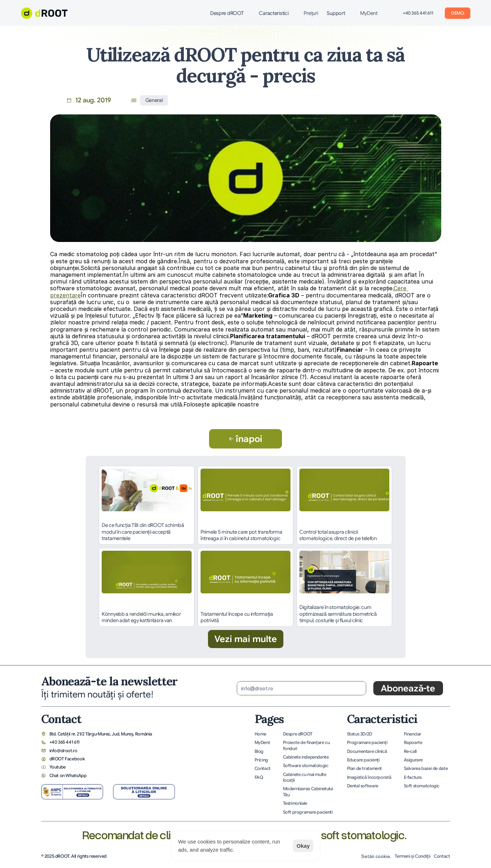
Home (261, 734)
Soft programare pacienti (308, 812)
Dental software (363, 786)
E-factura (413, 777)
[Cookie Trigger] (376, 856)
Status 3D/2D (360, 734)
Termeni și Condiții (412, 856)
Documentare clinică (367, 751)
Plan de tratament (365, 769)
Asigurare (413, 760)
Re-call (410, 751)
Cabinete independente (306, 757)
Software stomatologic (306, 766)
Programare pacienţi (367, 743)
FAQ (259, 777)
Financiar (413, 734)
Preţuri (311, 13)
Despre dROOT (298, 734)
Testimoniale (295, 803)
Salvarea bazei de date (426, 769)
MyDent (369, 13)
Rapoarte (413, 743)
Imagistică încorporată (369, 777)
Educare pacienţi (363, 760)
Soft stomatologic (422, 786)
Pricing (261, 760)
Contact (263, 769)
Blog (259, 751)
